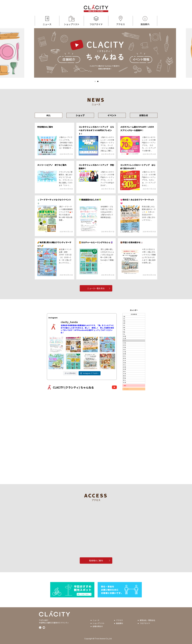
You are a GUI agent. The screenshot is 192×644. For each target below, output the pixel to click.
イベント (112, 115)
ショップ (80, 115)
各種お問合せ (98, 626)
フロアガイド (96, 21)
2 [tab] (98, 81)
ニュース (47, 21)
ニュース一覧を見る (96, 288)
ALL (48, 115)
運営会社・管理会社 (147, 620)
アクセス (121, 21)
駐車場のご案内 (96, 561)
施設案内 (145, 21)
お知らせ (144, 115)
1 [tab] (95, 81)
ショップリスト (72, 21)
